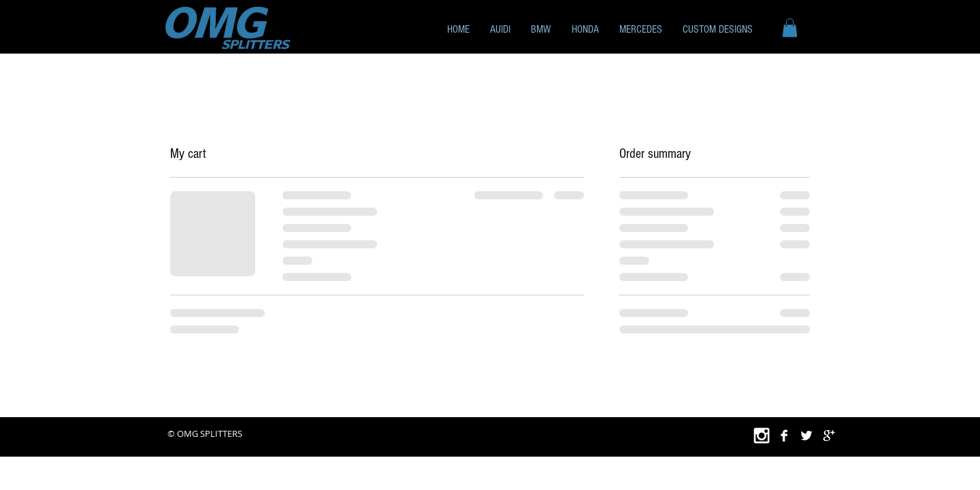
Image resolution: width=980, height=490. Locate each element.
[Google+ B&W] (829, 436)
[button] (541, 29)
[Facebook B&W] (784, 436)
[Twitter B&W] (806, 436)
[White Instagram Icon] (762, 436)
